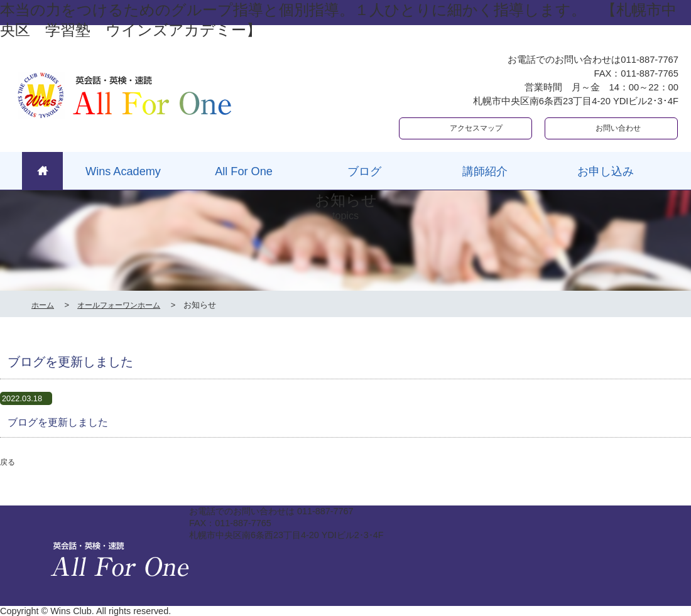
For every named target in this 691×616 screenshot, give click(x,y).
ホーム (43, 305)
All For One (244, 171)
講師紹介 (485, 171)
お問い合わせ (618, 128)
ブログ (364, 171)
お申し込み (606, 171)
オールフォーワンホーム (119, 305)
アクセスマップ (476, 128)
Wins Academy (123, 171)
